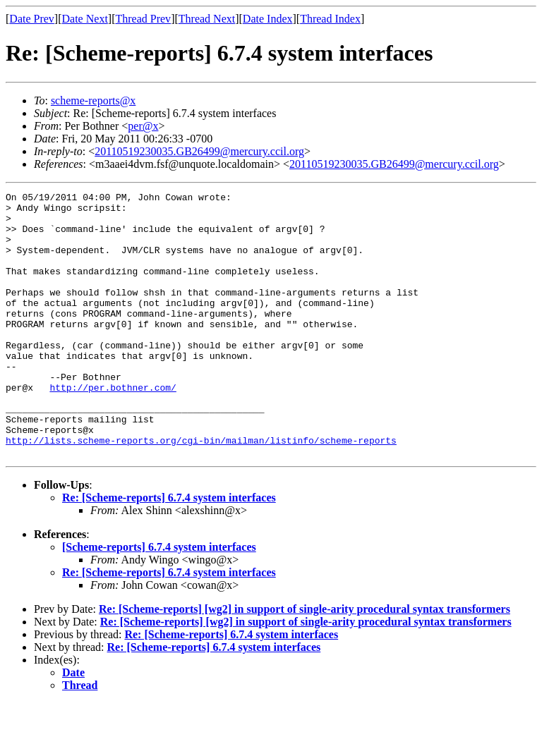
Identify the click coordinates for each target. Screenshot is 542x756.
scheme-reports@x (93, 100)
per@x (143, 126)
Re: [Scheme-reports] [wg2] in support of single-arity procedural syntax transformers (305, 662)
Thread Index (330, 19)
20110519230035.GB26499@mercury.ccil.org (199, 151)
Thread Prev (143, 19)
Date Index (268, 19)
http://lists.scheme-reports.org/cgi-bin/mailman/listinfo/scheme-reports (201, 491)
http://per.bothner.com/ (113, 427)
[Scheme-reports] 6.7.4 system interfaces (159, 600)
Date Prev (32, 19)
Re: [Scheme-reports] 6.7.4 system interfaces (169, 550)
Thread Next (207, 19)
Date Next (85, 19)
